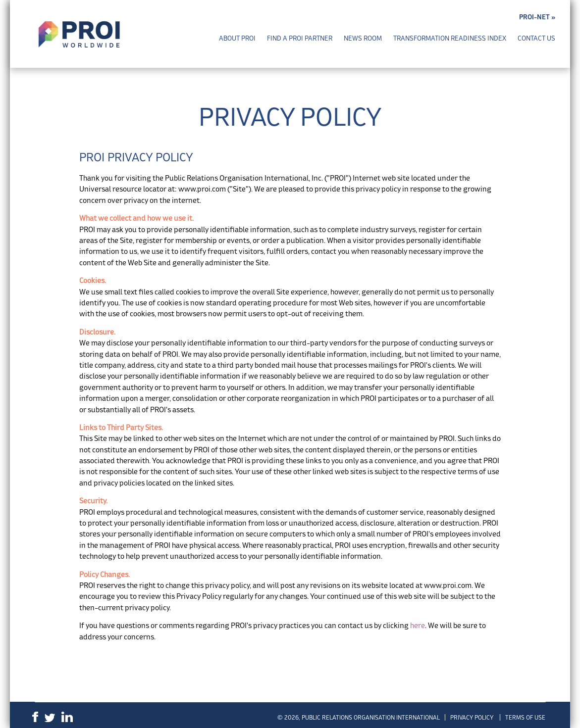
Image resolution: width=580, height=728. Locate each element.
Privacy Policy (472, 717)
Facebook (35, 717)
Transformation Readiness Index (450, 38)
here (418, 625)
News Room (363, 38)
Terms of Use (525, 717)
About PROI (237, 38)
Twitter (50, 718)
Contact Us (536, 38)
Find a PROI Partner (300, 38)
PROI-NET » (537, 17)
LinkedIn (67, 717)
